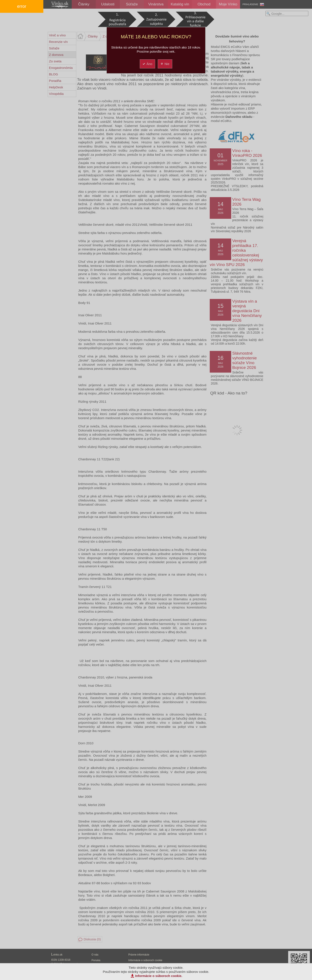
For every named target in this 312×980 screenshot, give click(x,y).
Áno (147, 64)
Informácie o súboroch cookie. (159, 976)
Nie (165, 64)
